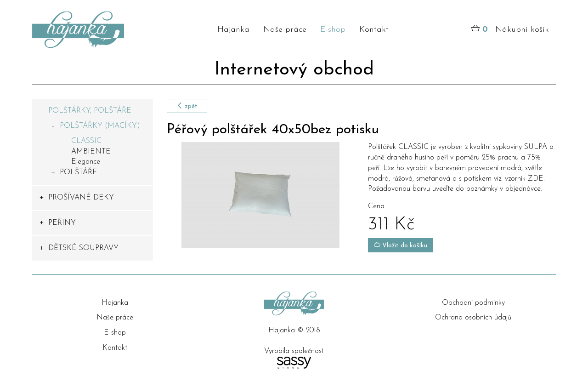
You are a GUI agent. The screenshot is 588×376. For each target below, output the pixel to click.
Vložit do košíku (401, 245)
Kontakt (374, 30)
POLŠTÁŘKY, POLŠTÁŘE (90, 111)
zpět (187, 106)
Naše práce (285, 30)
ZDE (536, 179)
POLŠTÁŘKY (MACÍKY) (100, 126)
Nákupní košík (510, 30)
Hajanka (233, 30)
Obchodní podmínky (473, 303)
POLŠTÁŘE (79, 172)
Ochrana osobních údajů (473, 318)
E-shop (333, 30)
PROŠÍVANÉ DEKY (81, 198)
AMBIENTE (91, 152)
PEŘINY (62, 223)
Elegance (86, 162)
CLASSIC (86, 141)
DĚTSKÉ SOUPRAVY (83, 248)
